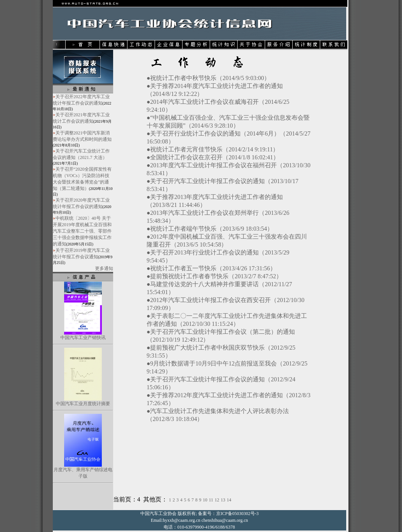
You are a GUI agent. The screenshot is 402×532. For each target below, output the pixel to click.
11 (211, 500)
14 (229, 500)
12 (217, 500)
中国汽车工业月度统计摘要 (83, 404)
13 (223, 500)
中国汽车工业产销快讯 (83, 338)
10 (205, 500)
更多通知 (104, 268)
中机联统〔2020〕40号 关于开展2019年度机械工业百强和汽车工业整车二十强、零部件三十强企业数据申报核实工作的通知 (82, 231)
